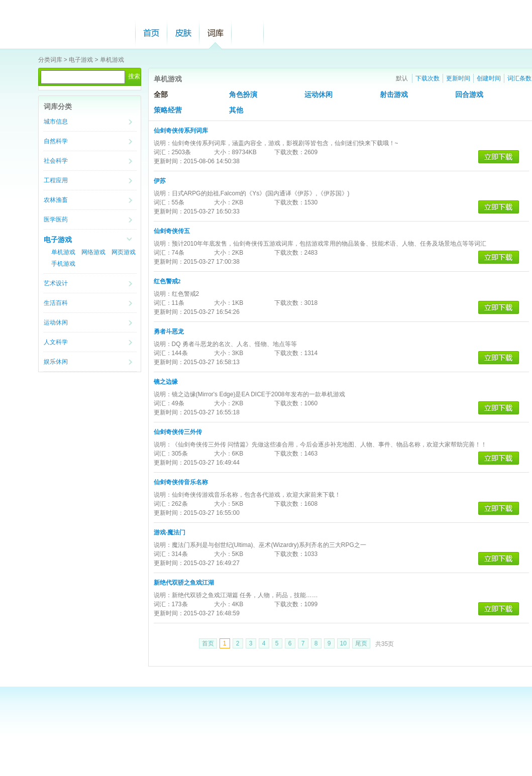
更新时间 (458, 78)
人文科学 (56, 342)
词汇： (163, 152)
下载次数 (428, 78)
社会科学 (56, 161)
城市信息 (56, 122)
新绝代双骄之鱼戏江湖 (184, 583)
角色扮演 (243, 95)
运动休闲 (56, 322)
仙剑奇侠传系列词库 (181, 131)
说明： (163, 143)
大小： (223, 152)
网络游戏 (93, 252)
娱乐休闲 (56, 362)
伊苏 (160, 181)
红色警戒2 (167, 281)
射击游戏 (394, 95)
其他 (236, 110)
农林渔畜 (56, 200)
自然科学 (56, 141)
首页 (151, 33)
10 (343, 643)
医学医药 (56, 219)
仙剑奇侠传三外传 (178, 432)
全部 (161, 95)
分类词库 (50, 60)
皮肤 (183, 33)
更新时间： (169, 161)
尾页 (361, 643)
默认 (402, 78)
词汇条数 (519, 78)
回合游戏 (469, 95)
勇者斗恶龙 (169, 331)
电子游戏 (81, 60)
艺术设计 (56, 283)
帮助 (248, 33)
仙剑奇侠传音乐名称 (181, 482)
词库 (216, 33)
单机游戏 (112, 60)
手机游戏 (63, 264)
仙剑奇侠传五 (172, 231)
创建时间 (489, 78)
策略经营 (168, 110)
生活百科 (56, 303)
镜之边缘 (166, 382)
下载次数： (289, 152)
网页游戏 (124, 252)
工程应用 (56, 180)
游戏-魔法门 (170, 532)
